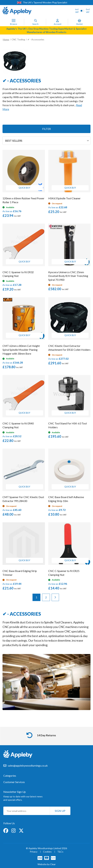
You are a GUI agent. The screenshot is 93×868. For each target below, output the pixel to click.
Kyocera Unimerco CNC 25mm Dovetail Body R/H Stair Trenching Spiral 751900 (68, 276)
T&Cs (60, 852)
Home (6, 39)
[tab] (46, 777)
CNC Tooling (19, 39)
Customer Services (14, 782)
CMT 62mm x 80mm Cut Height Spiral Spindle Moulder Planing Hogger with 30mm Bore (21, 350)
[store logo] (17, 11)
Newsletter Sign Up (15, 792)
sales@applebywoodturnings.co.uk (28, 765)
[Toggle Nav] (14, 21)
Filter (46, 129)
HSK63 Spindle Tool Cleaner (64, 198)
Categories (10, 776)
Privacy (34, 852)
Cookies (47, 852)
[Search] (36, 21)
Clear (53, 864)
